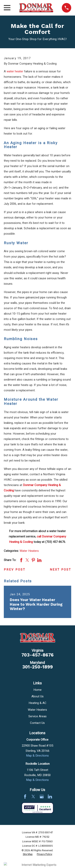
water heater (15, 71)
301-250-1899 (37, 667)
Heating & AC (37, 703)
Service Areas (37, 716)
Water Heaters (29, 551)
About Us (37, 696)
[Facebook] (25, 797)
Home (37, 690)
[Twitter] (33, 797)
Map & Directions (37, 756)
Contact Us (37, 723)
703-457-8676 (37, 655)
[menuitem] (28, 854)
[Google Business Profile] (42, 797)
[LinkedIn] (50, 797)
